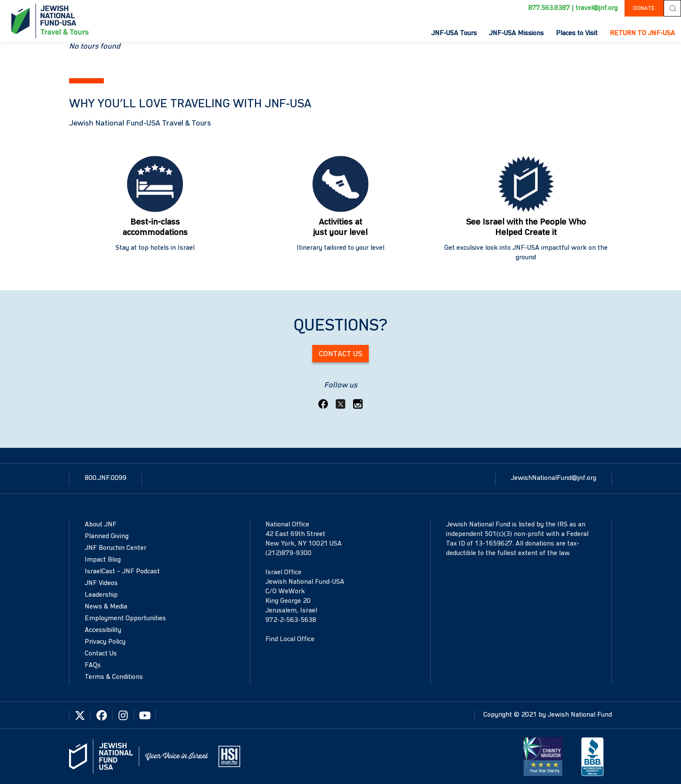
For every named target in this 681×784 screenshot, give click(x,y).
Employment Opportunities (125, 619)
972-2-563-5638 (291, 620)
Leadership (101, 595)
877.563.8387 (549, 8)
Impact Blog (103, 560)
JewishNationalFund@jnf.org (554, 478)
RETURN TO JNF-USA (642, 33)
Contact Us (340, 354)
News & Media (106, 607)
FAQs (93, 665)
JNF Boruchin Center (116, 548)
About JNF (101, 525)
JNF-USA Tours (454, 33)
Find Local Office (290, 639)
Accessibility (103, 630)
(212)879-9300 (288, 553)
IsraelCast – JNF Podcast (122, 572)
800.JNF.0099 (106, 478)
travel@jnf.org (597, 8)
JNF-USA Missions (516, 33)
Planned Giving (107, 536)
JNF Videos (101, 583)
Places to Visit (577, 33)
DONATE (644, 8)
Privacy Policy (105, 642)
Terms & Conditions (114, 677)
